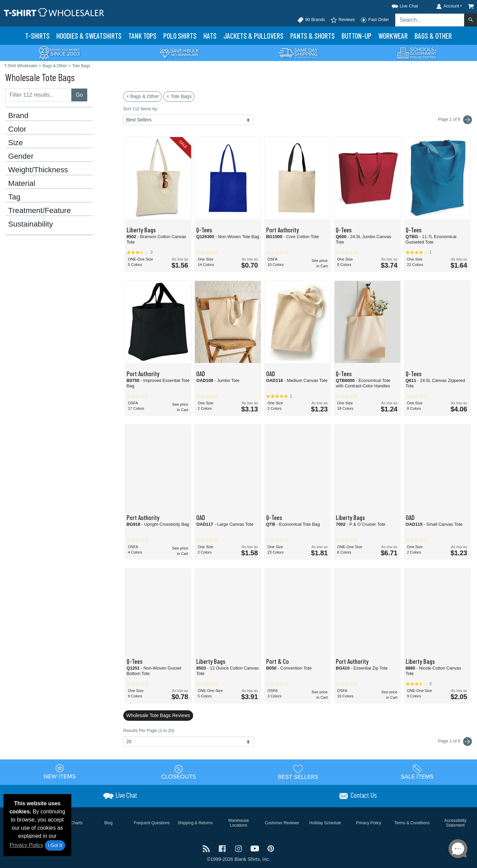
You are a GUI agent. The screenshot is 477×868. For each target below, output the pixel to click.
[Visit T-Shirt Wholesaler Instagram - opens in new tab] (239, 848)
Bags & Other (433, 36)
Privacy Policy (26, 845)
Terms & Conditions (412, 823)
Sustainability (31, 224)
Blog (108, 823)
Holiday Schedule (325, 823)
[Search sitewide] (430, 20)
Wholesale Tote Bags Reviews (158, 715)
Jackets (253, 36)
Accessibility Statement (455, 823)
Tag (14, 197)
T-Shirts (37, 36)
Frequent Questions (152, 823)
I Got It (55, 845)
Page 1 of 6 (455, 741)
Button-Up (356, 36)
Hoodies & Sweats (89, 36)
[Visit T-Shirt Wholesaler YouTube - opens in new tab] (256, 848)
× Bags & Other (143, 96)
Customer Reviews (282, 823)
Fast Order (375, 20)
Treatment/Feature (40, 211)
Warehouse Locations (238, 823)
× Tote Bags (179, 96)
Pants (313, 36)
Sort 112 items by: (141, 109)
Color (17, 129)
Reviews (343, 20)
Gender (21, 156)
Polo (180, 36)
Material (22, 184)
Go (79, 95)
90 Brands (311, 20)
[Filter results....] (38, 95)
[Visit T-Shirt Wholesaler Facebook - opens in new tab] (223, 848)
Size (16, 143)
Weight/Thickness (38, 170)
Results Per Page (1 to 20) (149, 730)
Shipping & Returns (195, 823)
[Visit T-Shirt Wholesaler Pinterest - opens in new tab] (271, 848)
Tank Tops (142, 36)
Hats (210, 36)
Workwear (393, 36)
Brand (18, 116)
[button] (399, 5)
